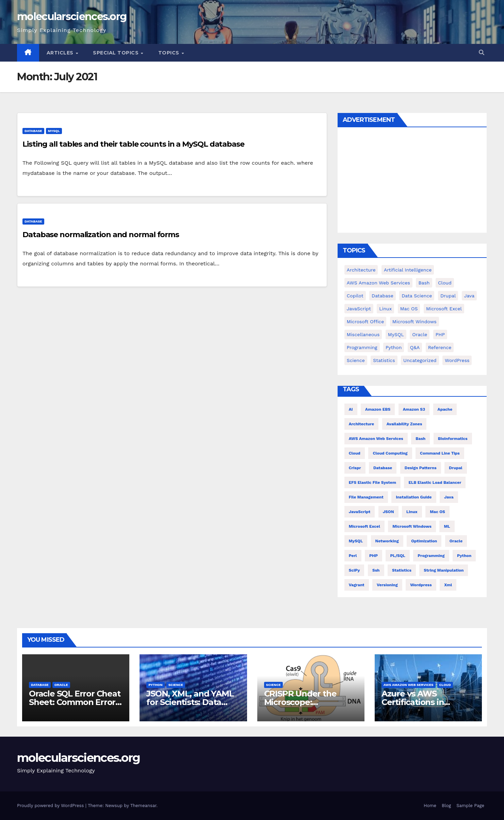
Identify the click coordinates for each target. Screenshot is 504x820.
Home (430, 806)
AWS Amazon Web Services (409, 685)
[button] (482, 53)
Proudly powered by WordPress (51, 806)
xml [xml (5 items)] (448, 585)
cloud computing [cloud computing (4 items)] (390, 453)
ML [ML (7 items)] (447, 526)
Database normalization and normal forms (101, 235)
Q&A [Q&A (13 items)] (415, 347)
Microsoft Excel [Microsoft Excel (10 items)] (364, 526)
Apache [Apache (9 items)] (445, 409)
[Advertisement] (412, 182)
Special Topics (117, 53)
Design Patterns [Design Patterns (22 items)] (421, 468)
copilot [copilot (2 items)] (355, 296)
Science (176, 685)
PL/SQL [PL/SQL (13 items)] (397, 556)
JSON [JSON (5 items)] (388, 512)
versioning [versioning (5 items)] (387, 585)
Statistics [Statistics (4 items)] (384, 360)
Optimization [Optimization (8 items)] (424, 541)
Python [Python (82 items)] (394, 347)
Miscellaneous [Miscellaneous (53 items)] (363, 334)
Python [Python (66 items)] (464, 556)
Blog (446, 806)
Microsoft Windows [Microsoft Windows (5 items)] (414, 322)
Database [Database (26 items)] (383, 468)
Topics (170, 53)
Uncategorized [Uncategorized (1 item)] (420, 360)
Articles (61, 53)
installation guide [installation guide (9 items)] (414, 497)
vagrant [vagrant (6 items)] (357, 585)
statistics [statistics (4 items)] (402, 570)
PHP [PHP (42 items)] (440, 334)
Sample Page (470, 806)
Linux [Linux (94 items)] (385, 309)
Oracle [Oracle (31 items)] (420, 334)
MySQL (54, 131)
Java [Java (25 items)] (469, 296)
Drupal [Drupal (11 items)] (448, 296)
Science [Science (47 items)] (356, 360)
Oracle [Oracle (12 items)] (456, 541)
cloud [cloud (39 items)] (445, 283)
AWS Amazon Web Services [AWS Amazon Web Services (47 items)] (376, 439)
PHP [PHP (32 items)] (373, 556)
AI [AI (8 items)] (351, 409)
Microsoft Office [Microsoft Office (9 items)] (365, 322)
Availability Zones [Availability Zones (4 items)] (404, 424)
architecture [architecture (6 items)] (362, 424)
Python (155, 685)
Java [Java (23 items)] (449, 497)
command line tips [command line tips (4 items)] (440, 453)
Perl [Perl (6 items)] (353, 556)
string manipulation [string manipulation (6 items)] (444, 570)
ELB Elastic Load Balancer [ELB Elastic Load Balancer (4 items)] (435, 482)
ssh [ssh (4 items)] (376, 570)
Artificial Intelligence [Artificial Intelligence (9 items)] (408, 270)
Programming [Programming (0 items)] (362, 347)
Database (33, 131)
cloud (445, 685)
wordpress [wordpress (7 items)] (421, 585)
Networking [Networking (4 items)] (387, 541)
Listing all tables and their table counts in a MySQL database (133, 144)
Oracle (61, 685)
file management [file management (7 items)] (366, 497)
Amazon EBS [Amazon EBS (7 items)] (378, 409)
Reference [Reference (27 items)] (440, 347)
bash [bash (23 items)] (424, 283)
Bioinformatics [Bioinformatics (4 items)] (453, 439)
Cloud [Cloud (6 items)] (355, 453)
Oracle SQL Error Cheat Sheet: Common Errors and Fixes (75, 702)
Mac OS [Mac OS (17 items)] (409, 309)
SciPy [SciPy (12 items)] (354, 570)
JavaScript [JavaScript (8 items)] (360, 512)
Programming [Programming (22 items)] (431, 556)
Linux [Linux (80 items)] (412, 512)
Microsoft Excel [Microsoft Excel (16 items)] (444, 309)
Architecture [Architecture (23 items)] (361, 270)
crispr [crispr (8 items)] (355, 468)
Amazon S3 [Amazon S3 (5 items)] (414, 409)
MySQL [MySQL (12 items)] (396, 334)
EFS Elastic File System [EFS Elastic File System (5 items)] (372, 482)
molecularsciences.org (72, 17)
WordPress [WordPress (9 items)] (457, 360)
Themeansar (143, 806)
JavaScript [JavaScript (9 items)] (359, 309)
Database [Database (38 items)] (383, 296)
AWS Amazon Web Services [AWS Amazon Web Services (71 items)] (378, 283)
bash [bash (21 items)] (420, 439)
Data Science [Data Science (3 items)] (417, 296)
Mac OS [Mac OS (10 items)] (437, 512)
